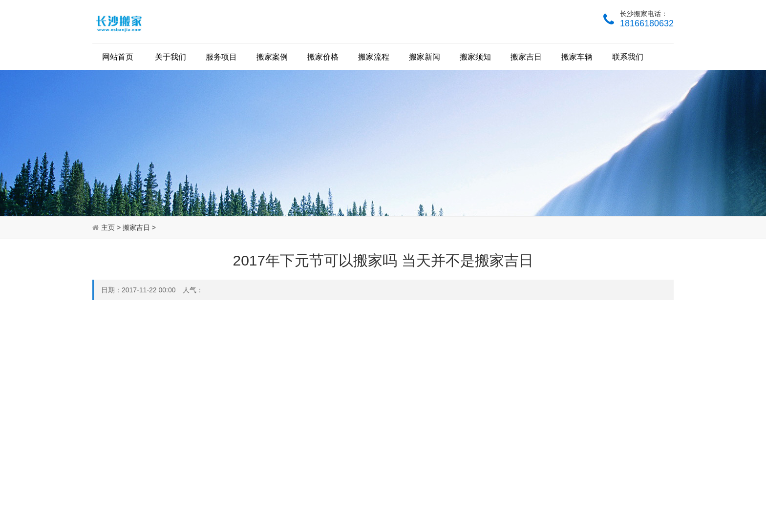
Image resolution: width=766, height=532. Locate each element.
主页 (108, 227)
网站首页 (118, 57)
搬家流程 (374, 57)
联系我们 (628, 57)
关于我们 (170, 57)
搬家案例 (272, 57)
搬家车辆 (577, 57)
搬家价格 (323, 57)
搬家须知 (475, 57)
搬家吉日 (526, 57)
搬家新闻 (425, 57)
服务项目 (221, 57)
